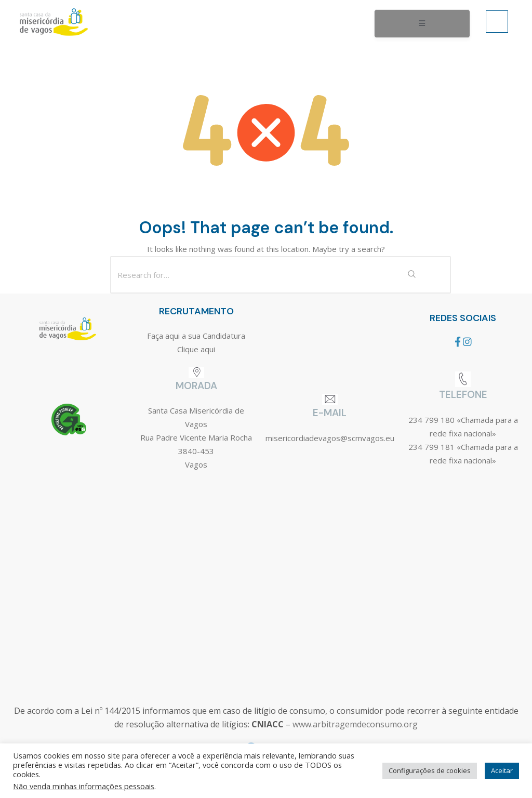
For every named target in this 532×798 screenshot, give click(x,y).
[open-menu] (422, 24)
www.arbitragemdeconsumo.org (355, 724)
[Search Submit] (411, 275)
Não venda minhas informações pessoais (84, 786)
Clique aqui (196, 349)
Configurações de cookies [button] (430, 770)
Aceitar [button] (502, 770)
